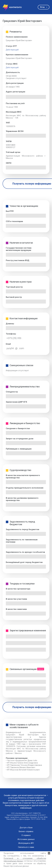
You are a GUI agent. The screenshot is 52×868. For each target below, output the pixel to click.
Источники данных (26, 839)
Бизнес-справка (26, 831)
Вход (42, 7)
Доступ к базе (26, 828)
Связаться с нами (26, 847)
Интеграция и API (26, 843)
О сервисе (26, 835)
